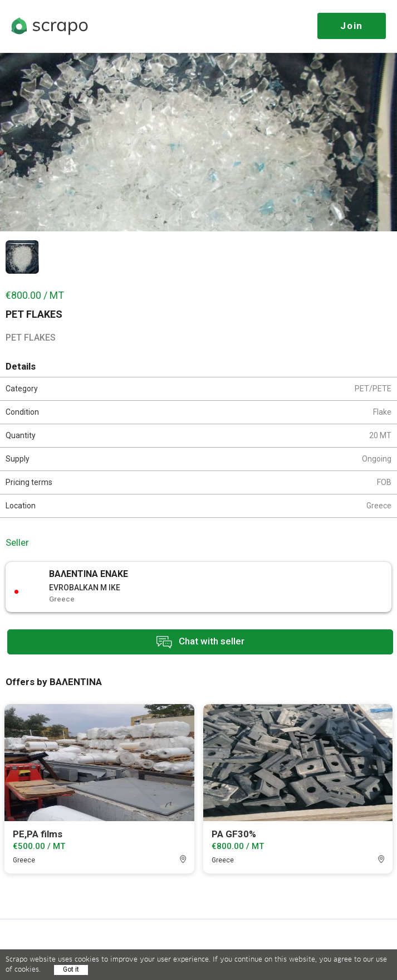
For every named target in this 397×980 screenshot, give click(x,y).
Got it (71, 969)
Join (352, 26)
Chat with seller (200, 642)
